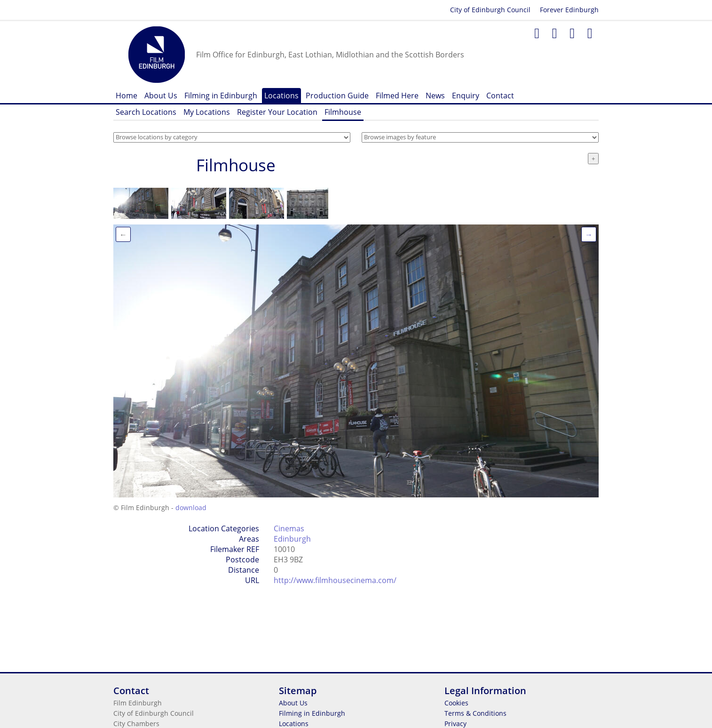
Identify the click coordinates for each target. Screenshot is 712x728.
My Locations (207, 112)
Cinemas (289, 528)
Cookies (456, 703)
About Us (161, 96)
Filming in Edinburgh (221, 96)
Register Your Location (277, 112)
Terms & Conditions (475, 713)
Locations (281, 96)
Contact (500, 96)
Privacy (455, 724)
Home (127, 96)
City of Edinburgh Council (490, 10)
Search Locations (146, 112)
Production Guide (337, 96)
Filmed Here (397, 96)
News (435, 96)
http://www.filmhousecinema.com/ (335, 580)
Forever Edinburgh (569, 10)
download (191, 508)
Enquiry (466, 96)
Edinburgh (292, 539)
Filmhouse (343, 112)
